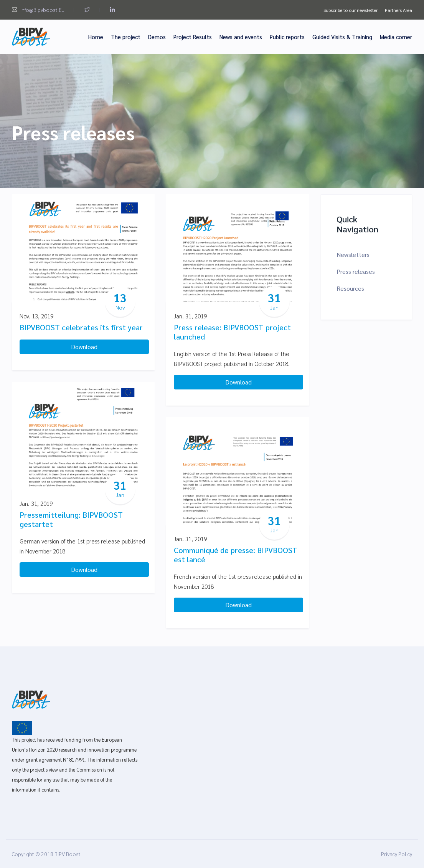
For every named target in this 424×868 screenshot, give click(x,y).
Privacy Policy (397, 854)
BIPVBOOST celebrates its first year (81, 327)
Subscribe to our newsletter (351, 10)
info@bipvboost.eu (42, 10)
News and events (241, 37)
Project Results (193, 37)
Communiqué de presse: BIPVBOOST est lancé (236, 555)
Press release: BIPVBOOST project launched (232, 332)
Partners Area (398, 10)
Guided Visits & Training (342, 37)
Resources (350, 288)
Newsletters (353, 254)
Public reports (287, 37)
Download (84, 347)
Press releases (356, 271)
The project (126, 37)
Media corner (396, 37)
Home (96, 37)
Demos (157, 37)
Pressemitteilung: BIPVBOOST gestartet (71, 519)
